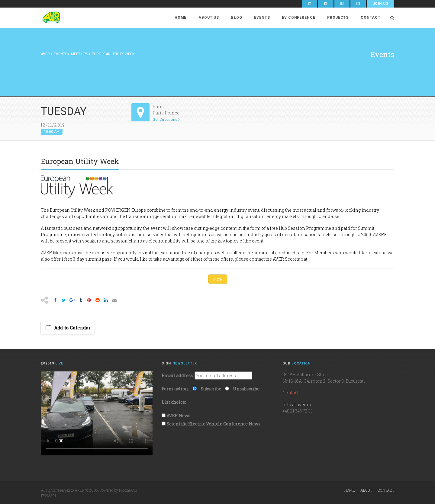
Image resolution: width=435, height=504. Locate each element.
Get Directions (166, 119)
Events (262, 18)
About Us (209, 18)
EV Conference (298, 18)
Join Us (380, 4)
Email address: (178, 376)
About (366, 490)
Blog (237, 18)
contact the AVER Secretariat (278, 259)
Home (180, 18)
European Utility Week (72, 210)
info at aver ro (297, 404)
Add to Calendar (72, 327)
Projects (338, 18)
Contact (371, 18)
